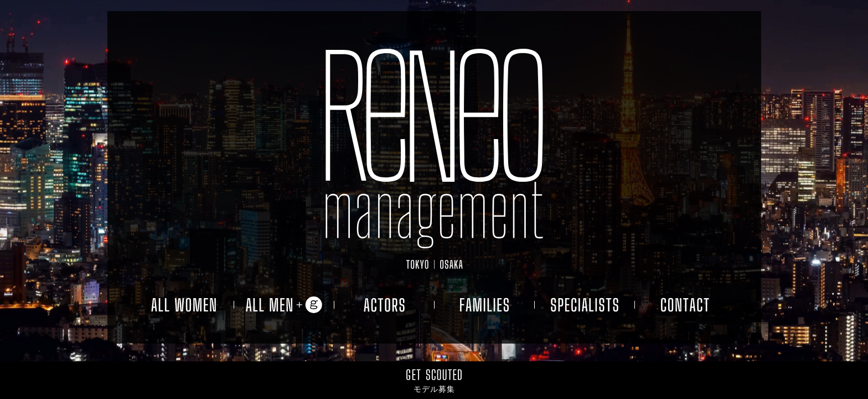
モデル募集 (434, 389)
